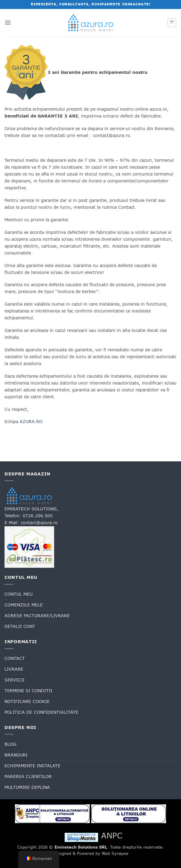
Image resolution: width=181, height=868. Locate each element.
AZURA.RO (31, 422)
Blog (10, 744)
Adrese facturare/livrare (37, 616)
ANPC (112, 836)
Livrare (14, 669)
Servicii (15, 680)
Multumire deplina (27, 787)
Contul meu (19, 594)
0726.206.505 (38, 516)
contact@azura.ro (39, 523)
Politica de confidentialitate (41, 712)
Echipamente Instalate (32, 766)
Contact (126, 207)
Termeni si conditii (28, 691)
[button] (8, 22)
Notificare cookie (27, 701)
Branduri (16, 755)
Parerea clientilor (28, 777)
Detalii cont (20, 626)
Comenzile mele (24, 605)
